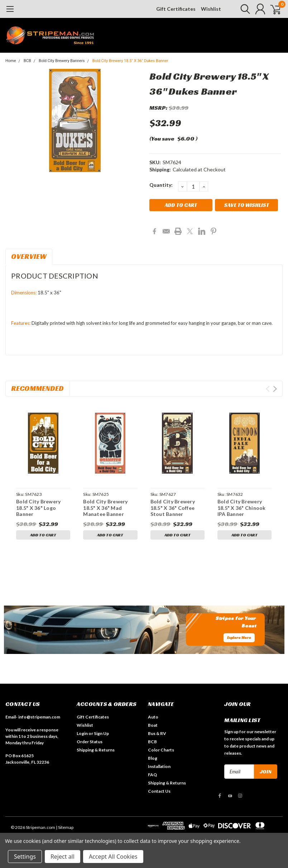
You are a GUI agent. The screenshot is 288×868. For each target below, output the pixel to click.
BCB (27, 61)
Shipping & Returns (96, 750)
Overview (29, 256)
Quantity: (161, 185)
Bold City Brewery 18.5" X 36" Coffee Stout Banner (173, 508)
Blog (153, 758)
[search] (241, 9)
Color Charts (161, 750)
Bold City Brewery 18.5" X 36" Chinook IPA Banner (242, 508)
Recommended (37, 388)
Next (275, 389)
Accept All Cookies (113, 857)
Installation (159, 766)
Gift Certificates (176, 9)
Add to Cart (43, 535)
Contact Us (159, 791)
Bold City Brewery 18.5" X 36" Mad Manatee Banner (105, 508)
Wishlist (211, 9)
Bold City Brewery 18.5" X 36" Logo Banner (38, 508)
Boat (153, 725)
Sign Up (101, 733)
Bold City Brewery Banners (62, 61)
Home (11, 61)
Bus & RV (157, 733)
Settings (25, 857)
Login (82, 733)
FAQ (152, 775)
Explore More (239, 638)
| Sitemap (65, 827)
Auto (153, 717)
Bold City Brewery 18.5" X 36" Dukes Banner (130, 61)
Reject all (63, 857)
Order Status (90, 742)
